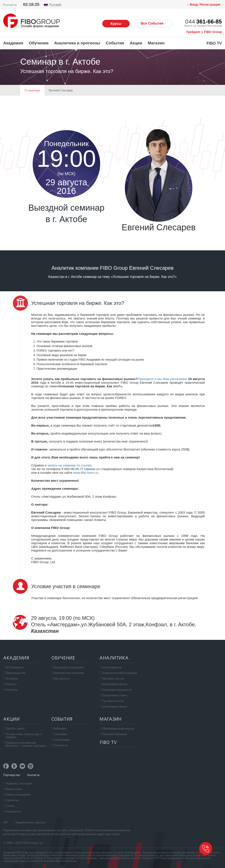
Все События (154, 23)
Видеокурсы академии (69, 667)
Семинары (60, 734)
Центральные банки (114, 684)
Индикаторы (14, 789)
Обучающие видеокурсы (118, 728)
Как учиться (61, 678)
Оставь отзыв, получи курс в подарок (24, 736)
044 (203, 21)
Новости (11, 684)
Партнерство (12, 775)
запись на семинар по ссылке (69, 465)
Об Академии (15, 667)
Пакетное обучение (114, 734)
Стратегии (12, 800)
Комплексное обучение (69, 673)
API (5, 822)
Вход (194, 5)
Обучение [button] (39, 43)
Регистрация (210, 4)
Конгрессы (60, 745)
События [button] (115, 43)
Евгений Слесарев (61, 90)
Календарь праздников (116, 690)
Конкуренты (13, 811)
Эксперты (12, 678)
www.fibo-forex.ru (86, 473)
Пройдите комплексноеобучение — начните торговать (25, 744)
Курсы (116, 24)
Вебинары (60, 728)
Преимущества (15, 673)
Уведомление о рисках (30, 822)
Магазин (156, 43)
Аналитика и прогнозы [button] (77, 43)
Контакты (10, 5)
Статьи (10, 806)
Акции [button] (136, 43)
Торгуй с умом (15, 728)
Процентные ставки (115, 695)
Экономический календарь (119, 673)
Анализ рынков (112, 667)
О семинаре (32, 90)
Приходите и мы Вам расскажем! (162, 379)
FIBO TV (214, 43)
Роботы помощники (18, 795)
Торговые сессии (113, 678)
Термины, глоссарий (19, 783)
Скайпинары (62, 740)
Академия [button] (13, 43)
